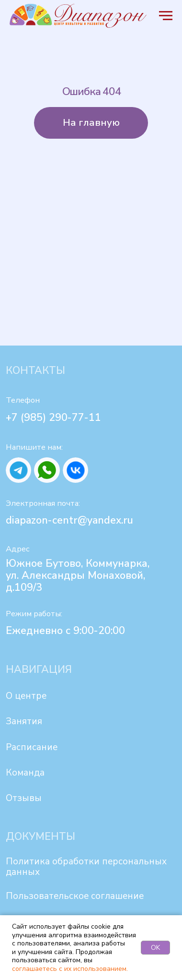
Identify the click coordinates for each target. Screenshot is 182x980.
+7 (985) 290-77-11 (53, 418)
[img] (18, 470)
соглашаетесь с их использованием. (70, 969)
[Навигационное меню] (166, 16)
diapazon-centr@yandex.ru (69, 520)
